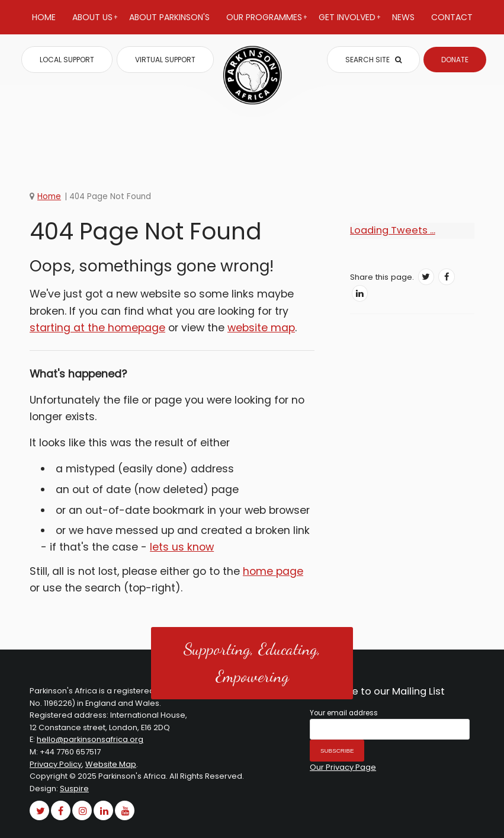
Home (44, 17)
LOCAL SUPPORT (67, 60)
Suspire (74, 789)
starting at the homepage (97, 328)
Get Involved (350, 23)
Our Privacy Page (343, 767)
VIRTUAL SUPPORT (165, 60)
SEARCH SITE (373, 60)
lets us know (182, 547)
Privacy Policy (56, 764)
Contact (452, 17)
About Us (95, 23)
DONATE (455, 60)
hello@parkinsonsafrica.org (90, 739)
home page (273, 571)
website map (261, 328)
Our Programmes (267, 23)
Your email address (344, 713)
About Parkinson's (169, 17)
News (403, 17)
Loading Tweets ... (393, 230)
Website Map (111, 764)
